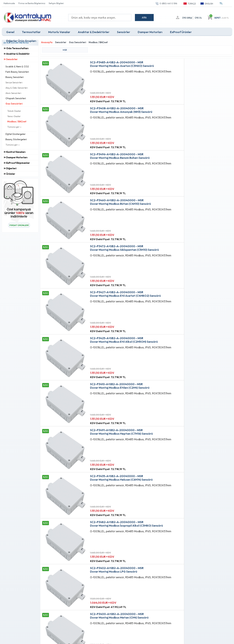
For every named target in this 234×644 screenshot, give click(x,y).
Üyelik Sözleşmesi (71, 574)
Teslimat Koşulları (70, 568)
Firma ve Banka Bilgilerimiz (32, 3)
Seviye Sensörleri (14, 81)
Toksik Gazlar (14, 110)
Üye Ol (198, 18)
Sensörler (124, 31)
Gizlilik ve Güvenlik (71, 592)
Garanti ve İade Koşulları (74, 586)
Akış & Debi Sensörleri (17, 86)
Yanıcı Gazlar (14, 115)
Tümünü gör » (14, 126)
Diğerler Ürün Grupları (21, 40)
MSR (65, 47)
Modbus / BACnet (17, 120)
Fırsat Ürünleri (107, 574)
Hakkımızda (9, 3)
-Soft (98, 639)
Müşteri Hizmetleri (109, 580)
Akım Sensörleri (13, 92)
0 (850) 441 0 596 (168, 3)
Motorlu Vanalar (59, 31)
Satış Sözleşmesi (70, 580)
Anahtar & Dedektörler (94, 31)
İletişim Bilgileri (56, 3)
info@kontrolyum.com (23, 589)
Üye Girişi (186, 18)
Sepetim (104, 586)
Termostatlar (31, 31)
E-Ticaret (107, 639)
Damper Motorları (150, 31)
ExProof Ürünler (181, 31)
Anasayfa (105, 568)
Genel (10, 31)
